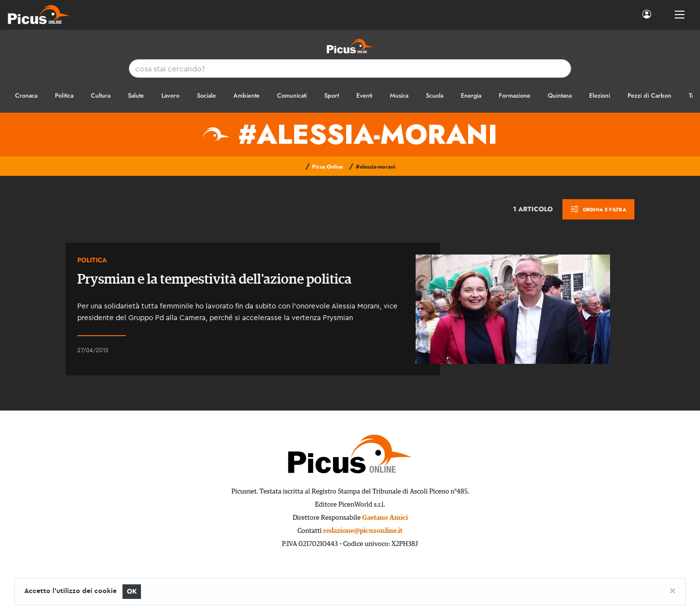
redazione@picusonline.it (363, 531)
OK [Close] (132, 591)
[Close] (673, 590)
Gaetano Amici (385, 518)
